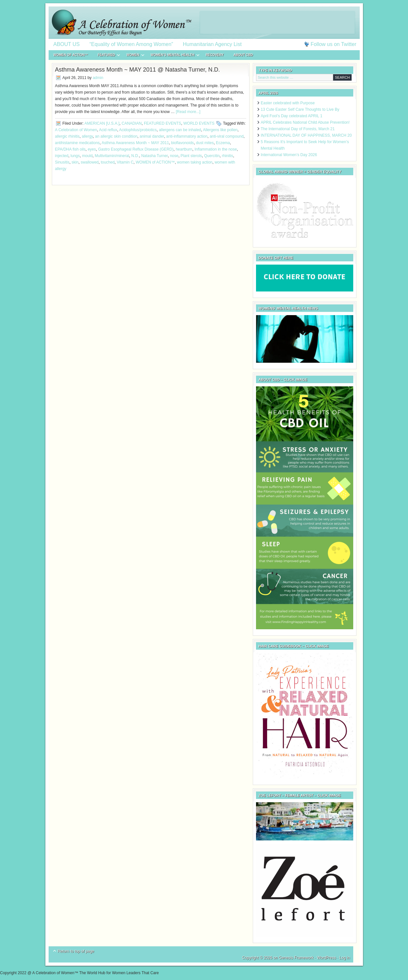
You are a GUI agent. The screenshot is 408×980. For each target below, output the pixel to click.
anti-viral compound (227, 136)
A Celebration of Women (76, 130)
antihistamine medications (77, 143)
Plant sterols (191, 156)
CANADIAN (132, 123)
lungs (75, 156)
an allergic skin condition (116, 136)
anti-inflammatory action (187, 136)
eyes (92, 149)
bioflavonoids (182, 143)
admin (98, 78)
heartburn (184, 149)
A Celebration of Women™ (204, 23)
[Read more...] (188, 112)
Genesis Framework (296, 958)
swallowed (90, 162)
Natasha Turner (155, 156)
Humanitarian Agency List (212, 44)
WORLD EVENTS (199, 123)
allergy (87, 136)
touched (108, 162)
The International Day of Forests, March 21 (298, 129)
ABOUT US (67, 44)
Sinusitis (62, 162)
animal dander (152, 136)
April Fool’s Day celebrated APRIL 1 (292, 116)
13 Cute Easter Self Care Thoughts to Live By (300, 109)
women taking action (195, 162)
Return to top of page (76, 951)
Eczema (223, 143)
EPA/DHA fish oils (70, 149)
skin (75, 162)
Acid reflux (108, 130)
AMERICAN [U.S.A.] (102, 123)
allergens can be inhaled (180, 130)
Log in (345, 958)
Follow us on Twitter (333, 44)
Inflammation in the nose (216, 149)
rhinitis (227, 156)
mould (87, 156)
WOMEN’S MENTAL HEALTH (173, 56)
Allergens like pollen (220, 130)
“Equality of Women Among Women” (131, 44)
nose (174, 156)
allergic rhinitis (67, 136)
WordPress (326, 958)
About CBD (243, 55)
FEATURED (106, 56)
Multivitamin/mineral (112, 156)
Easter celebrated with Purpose (288, 103)
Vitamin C (125, 162)
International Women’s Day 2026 (289, 155)
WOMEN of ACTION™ (71, 55)
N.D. (135, 156)
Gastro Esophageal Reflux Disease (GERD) (136, 149)
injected (62, 156)
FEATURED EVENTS (163, 123)
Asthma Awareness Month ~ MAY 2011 (135, 143)
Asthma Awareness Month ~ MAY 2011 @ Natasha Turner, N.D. (138, 70)
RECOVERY (215, 55)
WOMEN (133, 56)
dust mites (205, 143)
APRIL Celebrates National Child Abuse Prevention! (305, 122)
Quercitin (212, 156)
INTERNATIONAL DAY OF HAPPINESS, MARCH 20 (306, 135)
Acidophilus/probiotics (138, 130)
